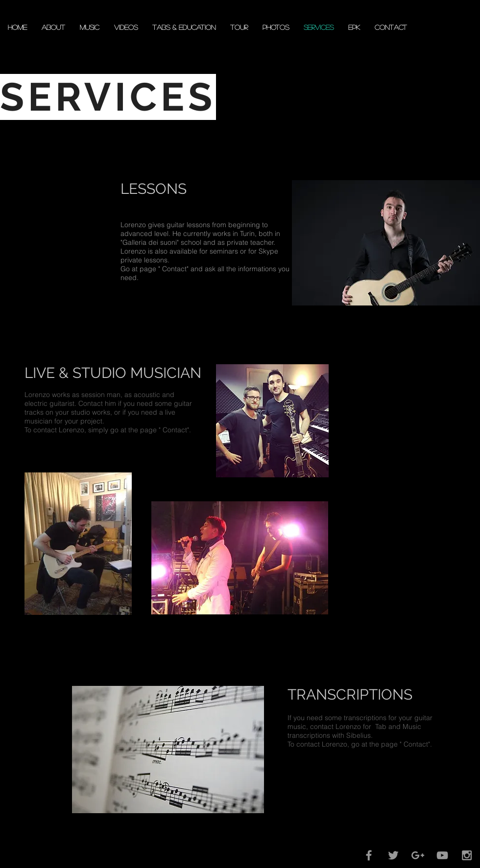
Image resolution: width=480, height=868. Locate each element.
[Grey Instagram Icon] (467, 855)
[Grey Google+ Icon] (418, 855)
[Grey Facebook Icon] (369, 855)
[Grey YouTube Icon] (442, 855)
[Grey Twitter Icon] (393, 855)
